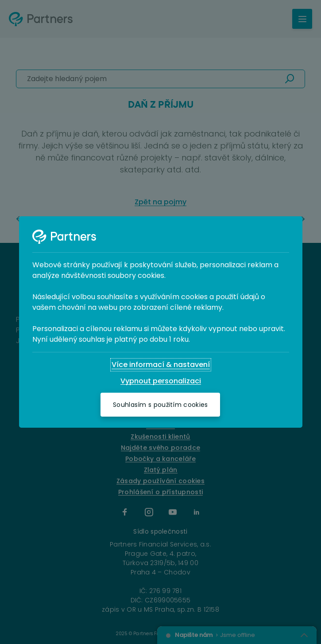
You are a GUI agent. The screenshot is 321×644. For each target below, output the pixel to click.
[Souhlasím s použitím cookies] (160, 405)
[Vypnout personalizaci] (161, 381)
